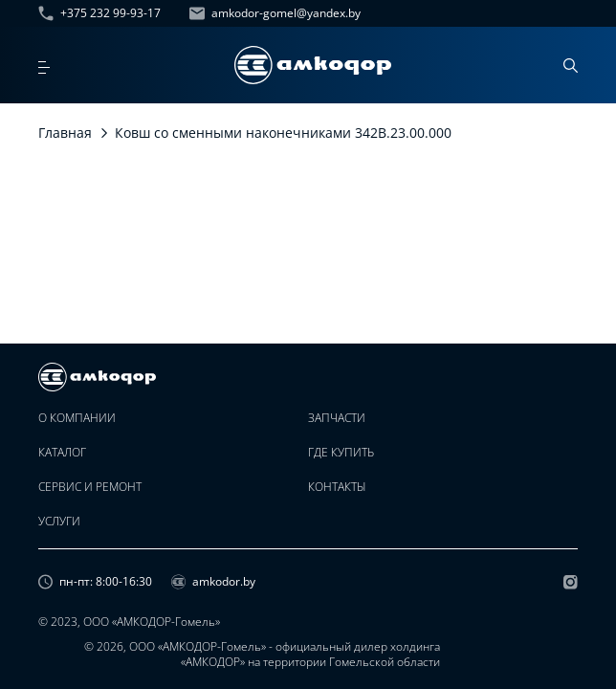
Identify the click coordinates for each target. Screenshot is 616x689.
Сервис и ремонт (90, 487)
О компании (77, 418)
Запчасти (337, 418)
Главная (65, 133)
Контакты (337, 487)
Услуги (59, 522)
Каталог (62, 453)
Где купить (341, 453)
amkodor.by (213, 582)
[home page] (313, 65)
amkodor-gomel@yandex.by (275, 13)
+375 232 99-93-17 (99, 13)
